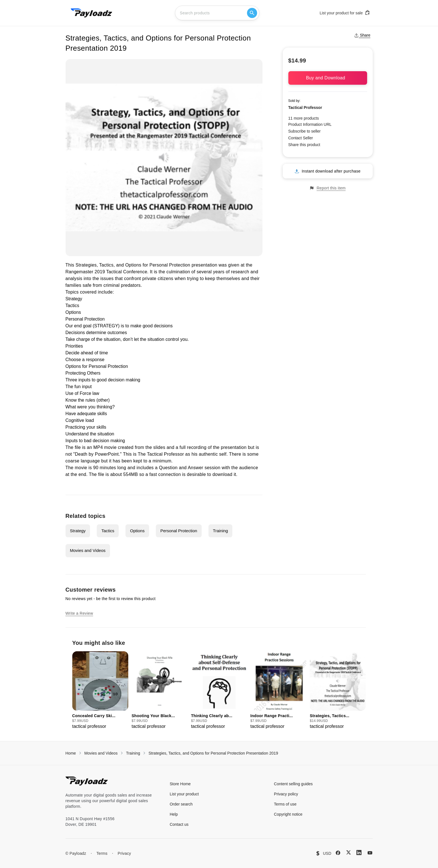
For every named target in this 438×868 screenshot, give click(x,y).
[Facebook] (338, 853)
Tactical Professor (305, 108)
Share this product (304, 145)
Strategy (78, 531)
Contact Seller (301, 138)
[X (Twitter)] (349, 852)
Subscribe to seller (305, 131)
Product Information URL (310, 124)
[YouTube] (370, 853)
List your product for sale (345, 13)
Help (174, 814)
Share (362, 35)
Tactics (108, 531)
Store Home (180, 784)
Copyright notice (288, 814)
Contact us (179, 824)
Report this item (327, 188)
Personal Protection (179, 531)
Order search (181, 804)
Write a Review (79, 613)
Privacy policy (286, 794)
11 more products (304, 118)
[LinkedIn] (359, 853)
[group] (100, 691)
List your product (184, 794)
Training (221, 531)
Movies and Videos (88, 550)
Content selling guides (293, 784)
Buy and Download (328, 78)
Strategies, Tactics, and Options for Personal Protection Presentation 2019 (213, 753)
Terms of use (285, 804)
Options (137, 531)
